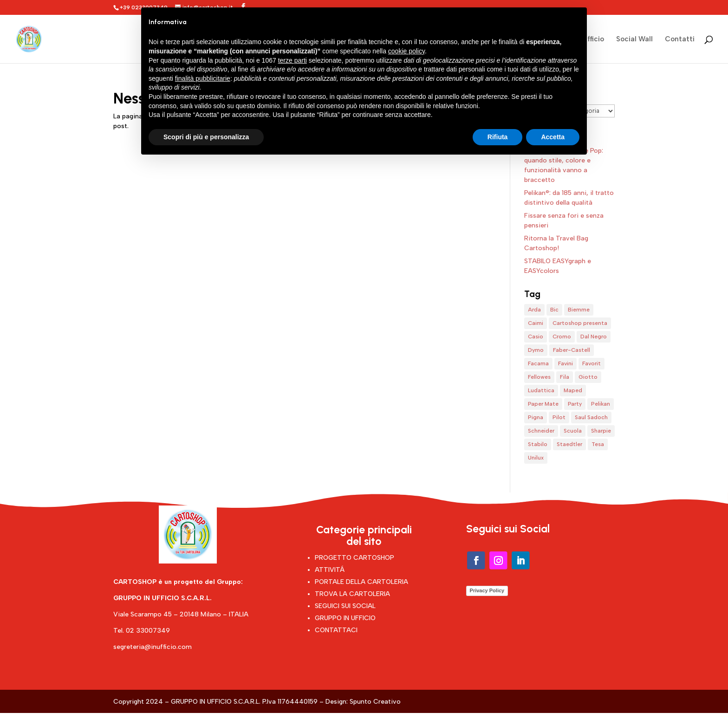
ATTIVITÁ (330, 570)
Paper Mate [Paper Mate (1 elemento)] (543, 404)
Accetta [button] (553, 137)
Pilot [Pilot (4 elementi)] (559, 417)
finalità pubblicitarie (203, 78)
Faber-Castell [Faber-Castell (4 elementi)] (572, 350)
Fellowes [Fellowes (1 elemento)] (539, 377)
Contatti (680, 39)
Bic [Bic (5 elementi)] (554, 310)
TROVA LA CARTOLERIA (352, 594)
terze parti (292, 60)
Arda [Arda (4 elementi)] (534, 310)
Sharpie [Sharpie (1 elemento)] (601, 431)
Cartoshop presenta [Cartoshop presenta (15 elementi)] (580, 323)
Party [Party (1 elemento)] (575, 404)
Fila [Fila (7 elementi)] (565, 377)
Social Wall (634, 39)
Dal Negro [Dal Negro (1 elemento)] (594, 337)
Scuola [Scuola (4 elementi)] (573, 431)
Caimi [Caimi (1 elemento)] (536, 323)
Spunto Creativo (375, 702)
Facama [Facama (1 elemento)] (538, 363)
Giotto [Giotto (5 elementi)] (588, 377)
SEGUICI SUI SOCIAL (345, 606)
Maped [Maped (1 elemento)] (573, 390)
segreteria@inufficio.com (153, 647)
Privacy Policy (487, 590)
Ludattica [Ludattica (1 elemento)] (541, 390)
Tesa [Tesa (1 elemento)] (598, 444)
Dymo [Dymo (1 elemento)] (536, 350)
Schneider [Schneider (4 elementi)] (541, 431)
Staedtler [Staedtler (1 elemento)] (569, 444)
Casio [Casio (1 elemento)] (536, 337)
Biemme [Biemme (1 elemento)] (579, 310)
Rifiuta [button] (498, 137)
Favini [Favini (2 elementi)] (565, 363)
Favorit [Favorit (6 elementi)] (591, 363)
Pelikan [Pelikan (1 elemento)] (601, 404)
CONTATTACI (336, 630)
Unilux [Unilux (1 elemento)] (536, 458)
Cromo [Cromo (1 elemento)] (562, 337)
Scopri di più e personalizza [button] (206, 137)
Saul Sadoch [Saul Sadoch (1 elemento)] (591, 417)
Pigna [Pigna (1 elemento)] (536, 417)
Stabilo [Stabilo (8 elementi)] (538, 444)
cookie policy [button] (406, 51)
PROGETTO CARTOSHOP (354, 558)
